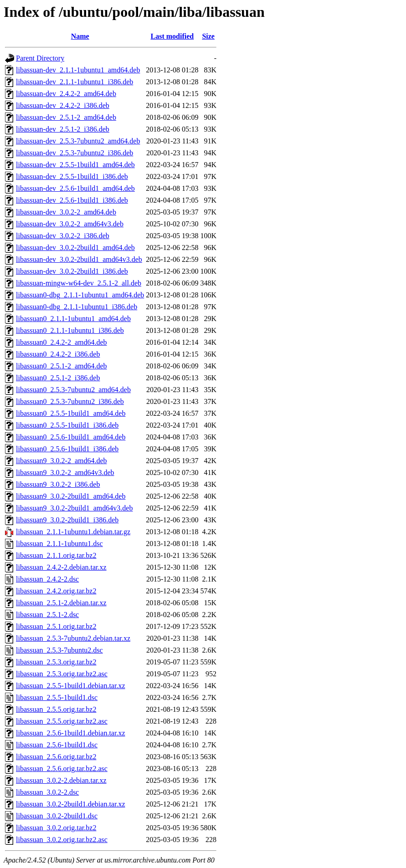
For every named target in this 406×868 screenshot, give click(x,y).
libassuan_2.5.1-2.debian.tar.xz (61, 603)
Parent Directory (40, 58)
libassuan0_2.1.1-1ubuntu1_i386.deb (70, 330)
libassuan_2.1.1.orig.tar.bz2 (56, 555)
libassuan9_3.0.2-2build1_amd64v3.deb (74, 508)
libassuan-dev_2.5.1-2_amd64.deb (66, 117)
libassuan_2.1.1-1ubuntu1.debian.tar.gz (73, 532)
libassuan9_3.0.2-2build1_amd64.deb (71, 496)
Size (208, 36)
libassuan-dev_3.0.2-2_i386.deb (63, 236)
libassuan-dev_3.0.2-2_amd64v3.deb (70, 224)
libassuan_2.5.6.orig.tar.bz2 (56, 757)
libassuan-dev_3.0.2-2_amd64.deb (66, 212)
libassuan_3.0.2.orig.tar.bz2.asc (62, 840)
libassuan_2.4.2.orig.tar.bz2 (56, 591)
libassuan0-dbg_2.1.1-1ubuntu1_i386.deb (77, 307)
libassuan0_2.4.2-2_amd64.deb (62, 342)
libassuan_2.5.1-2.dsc (47, 615)
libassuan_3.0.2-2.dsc (47, 792)
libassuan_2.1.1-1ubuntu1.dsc (59, 544)
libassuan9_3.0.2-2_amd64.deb (62, 461)
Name (80, 36)
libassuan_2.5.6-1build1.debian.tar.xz (71, 733)
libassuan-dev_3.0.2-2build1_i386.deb (72, 271)
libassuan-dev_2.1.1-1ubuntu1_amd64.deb (78, 70)
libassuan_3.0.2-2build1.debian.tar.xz (71, 804)
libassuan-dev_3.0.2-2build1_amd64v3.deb (79, 259)
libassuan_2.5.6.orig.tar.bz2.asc (62, 768)
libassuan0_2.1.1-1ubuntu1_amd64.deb (73, 319)
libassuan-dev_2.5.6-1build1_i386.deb (72, 200)
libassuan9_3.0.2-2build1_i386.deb (67, 520)
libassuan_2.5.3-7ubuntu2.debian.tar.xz (73, 638)
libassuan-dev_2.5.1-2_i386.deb (63, 129)
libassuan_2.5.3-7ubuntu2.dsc (59, 650)
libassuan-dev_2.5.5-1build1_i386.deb (72, 176)
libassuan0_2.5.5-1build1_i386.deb (67, 425)
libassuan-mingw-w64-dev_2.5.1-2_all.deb (79, 283)
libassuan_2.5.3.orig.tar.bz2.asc (62, 674)
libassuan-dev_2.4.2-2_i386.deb (63, 105)
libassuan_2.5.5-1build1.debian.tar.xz (71, 686)
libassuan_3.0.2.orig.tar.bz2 (56, 828)
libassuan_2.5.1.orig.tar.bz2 (56, 626)
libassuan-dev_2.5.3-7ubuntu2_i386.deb (75, 153)
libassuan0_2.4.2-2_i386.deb (58, 354)
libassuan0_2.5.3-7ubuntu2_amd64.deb (73, 390)
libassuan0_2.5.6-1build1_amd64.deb (71, 437)
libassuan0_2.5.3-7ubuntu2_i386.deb (70, 401)
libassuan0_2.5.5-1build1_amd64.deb (71, 413)
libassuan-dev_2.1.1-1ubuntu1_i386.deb (75, 82)
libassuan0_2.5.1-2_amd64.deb (62, 366)
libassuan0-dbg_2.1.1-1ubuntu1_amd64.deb (80, 295)
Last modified (172, 36)
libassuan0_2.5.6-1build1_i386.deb (67, 449)
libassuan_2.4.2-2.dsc (47, 579)
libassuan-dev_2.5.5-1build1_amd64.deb (75, 165)
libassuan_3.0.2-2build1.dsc (57, 816)
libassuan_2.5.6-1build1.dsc (57, 745)
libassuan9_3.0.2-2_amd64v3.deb (65, 472)
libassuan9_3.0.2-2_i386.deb (58, 484)
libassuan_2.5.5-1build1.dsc (57, 697)
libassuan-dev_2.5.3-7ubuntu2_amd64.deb (78, 141)
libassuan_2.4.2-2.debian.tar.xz (61, 567)
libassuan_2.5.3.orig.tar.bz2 (56, 662)
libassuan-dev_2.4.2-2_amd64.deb (66, 94)
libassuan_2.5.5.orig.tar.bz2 (56, 709)
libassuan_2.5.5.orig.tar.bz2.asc (62, 721)
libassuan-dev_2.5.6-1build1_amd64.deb (75, 188)
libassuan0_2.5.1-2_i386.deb (58, 378)
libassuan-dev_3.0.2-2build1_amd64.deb (75, 248)
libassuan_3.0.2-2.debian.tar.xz (61, 780)
